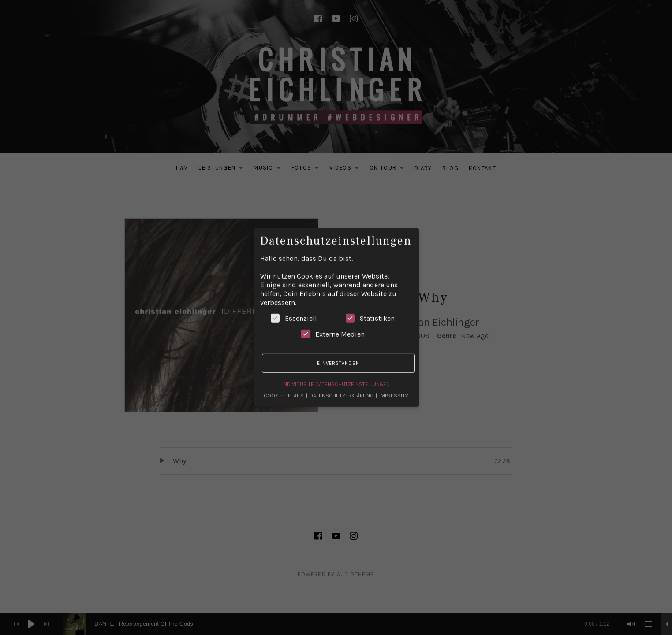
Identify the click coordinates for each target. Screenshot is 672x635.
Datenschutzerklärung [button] (342, 390)
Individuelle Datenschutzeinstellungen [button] (336, 379)
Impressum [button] (394, 390)
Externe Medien (333, 329)
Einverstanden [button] (338, 358)
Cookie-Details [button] (284, 390)
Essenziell (294, 313)
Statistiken (370, 313)
